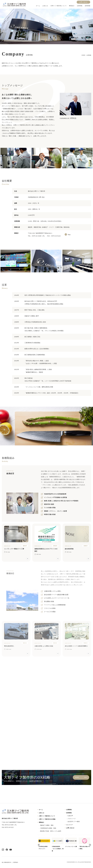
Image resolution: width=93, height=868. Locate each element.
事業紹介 (72, 6)
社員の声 (70, 816)
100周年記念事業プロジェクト (44, 843)
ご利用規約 (15, 862)
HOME (83, 55)
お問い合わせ (83, 2)
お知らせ (45, 6)
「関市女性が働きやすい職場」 (84, 843)
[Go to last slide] (39, 845)
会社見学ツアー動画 (74, 822)
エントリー (70, 825)
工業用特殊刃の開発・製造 (48, 828)
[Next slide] (90, 845)
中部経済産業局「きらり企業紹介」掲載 (58, 845)
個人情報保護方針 (6, 862)
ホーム (38, 6)
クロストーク (72, 819)
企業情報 (80, 6)
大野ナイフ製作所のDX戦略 (47, 819)
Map (69, 235)
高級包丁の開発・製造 (47, 825)
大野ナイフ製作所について (58, 6)
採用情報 (88, 6)
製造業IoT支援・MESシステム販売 (51, 831)
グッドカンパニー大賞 (71, 842)
